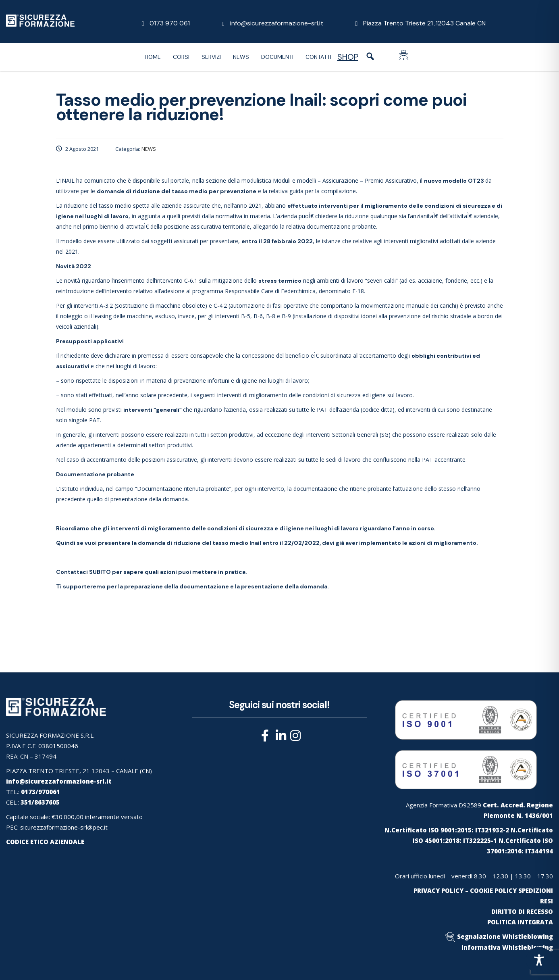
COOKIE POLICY (493, 890)
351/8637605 (40, 802)
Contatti (318, 57)
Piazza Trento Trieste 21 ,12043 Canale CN (424, 23)
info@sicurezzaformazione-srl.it (277, 23)
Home (153, 57)
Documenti (277, 57)
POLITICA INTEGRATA (520, 922)
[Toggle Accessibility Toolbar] (539, 960)
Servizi (211, 57)
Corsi (181, 57)
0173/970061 (41, 792)
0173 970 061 (170, 23)
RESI (547, 901)
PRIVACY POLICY (438, 890)
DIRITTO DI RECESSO (522, 911)
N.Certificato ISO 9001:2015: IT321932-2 (447, 830)
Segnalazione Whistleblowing (505, 936)
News (241, 57)
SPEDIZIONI (536, 890)
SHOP (348, 57)
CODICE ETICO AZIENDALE (45, 842)
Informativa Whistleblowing (507, 947)
